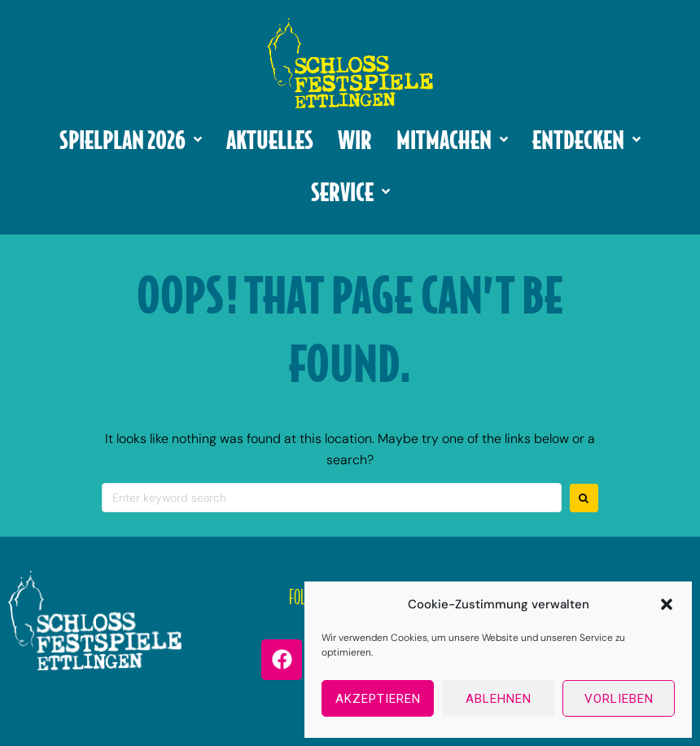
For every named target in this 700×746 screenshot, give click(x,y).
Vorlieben (619, 699)
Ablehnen (499, 699)
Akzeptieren (378, 699)
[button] (667, 604)
